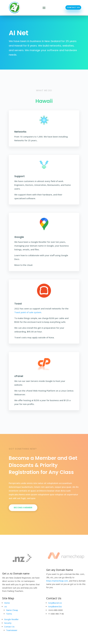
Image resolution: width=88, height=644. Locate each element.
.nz (5, 606)
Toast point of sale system (28, 312)
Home (7, 603)
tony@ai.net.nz (55, 603)
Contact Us (73, 7)
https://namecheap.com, (57, 581)
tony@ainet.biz (55, 606)
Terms (9, 614)
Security (8, 623)
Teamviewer (12, 630)
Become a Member (23, 508)
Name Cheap (12, 610)
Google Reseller (11, 619)
